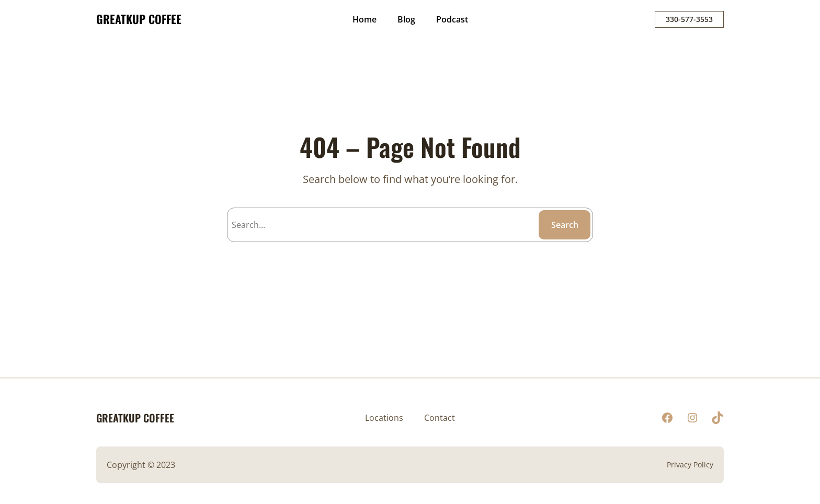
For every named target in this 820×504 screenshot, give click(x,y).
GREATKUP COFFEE (139, 19)
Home (365, 19)
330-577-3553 (689, 19)
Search (565, 225)
